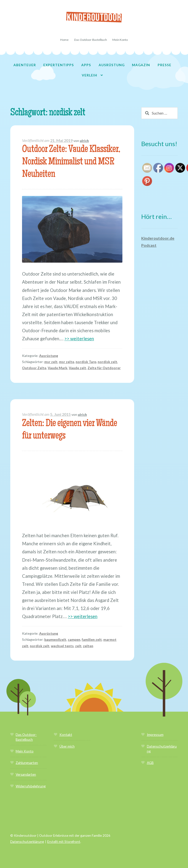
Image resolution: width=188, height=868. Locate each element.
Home (64, 40)
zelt (78, 646)
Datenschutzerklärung (27, 841)
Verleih (89, 75)
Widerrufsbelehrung (31, 786)
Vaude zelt (77, 368)
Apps (86, 65)
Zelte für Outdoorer (104, 368)
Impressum (155, 734)
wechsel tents (62, 646)
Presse (164, 65)
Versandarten (26, 774)
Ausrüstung (112, 65)
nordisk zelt (107, 362)
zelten (88, 646)
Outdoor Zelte (34, 368)
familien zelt (92, 639)
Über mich (67, 746)
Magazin (141, 65)
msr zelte (67, 362)
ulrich (84, 141)
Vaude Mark (58, 368)
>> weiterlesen (79, 339)
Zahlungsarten (27, 763)
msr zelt (51, 362)
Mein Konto (120, 40)
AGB (150, 763)
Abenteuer (25, 65)
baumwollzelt (55, 639)
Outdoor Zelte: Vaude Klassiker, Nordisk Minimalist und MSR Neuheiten (71, 162)
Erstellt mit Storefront (64, 841)
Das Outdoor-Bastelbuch (91, 40)
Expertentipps (59, 65)
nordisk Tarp (86, 362)
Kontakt (66, 734)
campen (74, 639)
